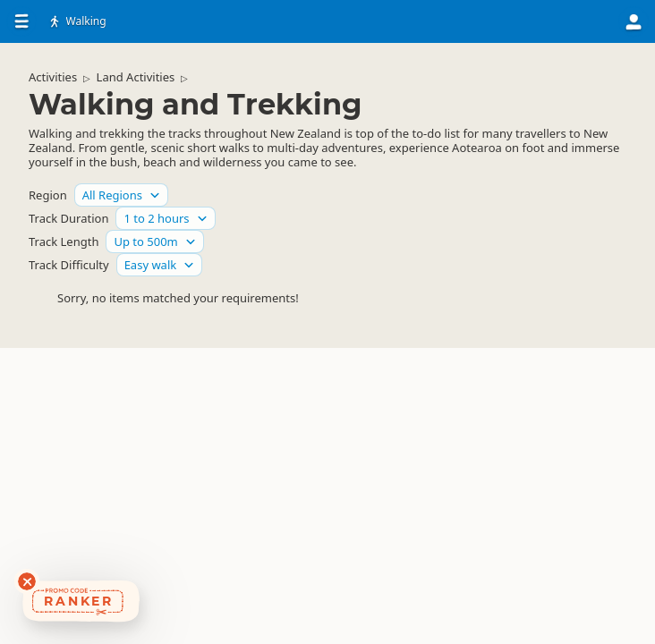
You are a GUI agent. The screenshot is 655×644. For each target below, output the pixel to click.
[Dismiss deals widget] (27, 581)
